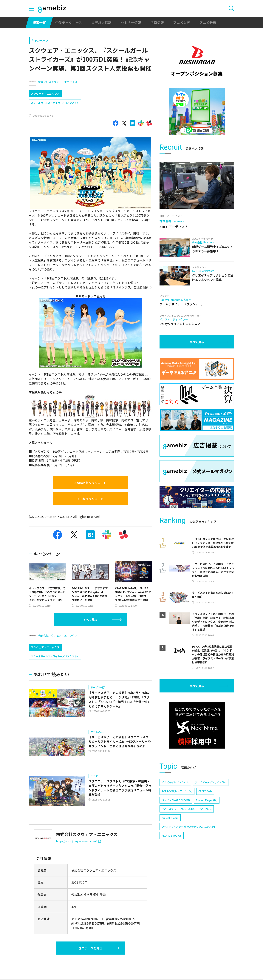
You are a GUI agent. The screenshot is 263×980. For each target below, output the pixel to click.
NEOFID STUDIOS (172, 836)
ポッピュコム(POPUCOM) (176, 800)
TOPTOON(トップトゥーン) (177, 791)
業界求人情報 (101, 22)
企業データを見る (90, 948)
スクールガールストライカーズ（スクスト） (55, 103)
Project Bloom (170, 818)
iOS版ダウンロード (90, 499)
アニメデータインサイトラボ (211, 782)
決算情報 (157, 22)
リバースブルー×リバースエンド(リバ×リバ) (187, 809)
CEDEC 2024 (205, 791)
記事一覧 (39, 22)
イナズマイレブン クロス (175, 782)
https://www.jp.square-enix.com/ (78, 841)
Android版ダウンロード (90, 483)
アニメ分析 (208, 22)
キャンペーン (40, 40)
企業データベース (69, 22)
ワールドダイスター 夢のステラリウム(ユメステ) (188, 827)
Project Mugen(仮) (207, 800)
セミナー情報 (131, 22)
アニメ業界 (182, 22)
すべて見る (90, 620)
